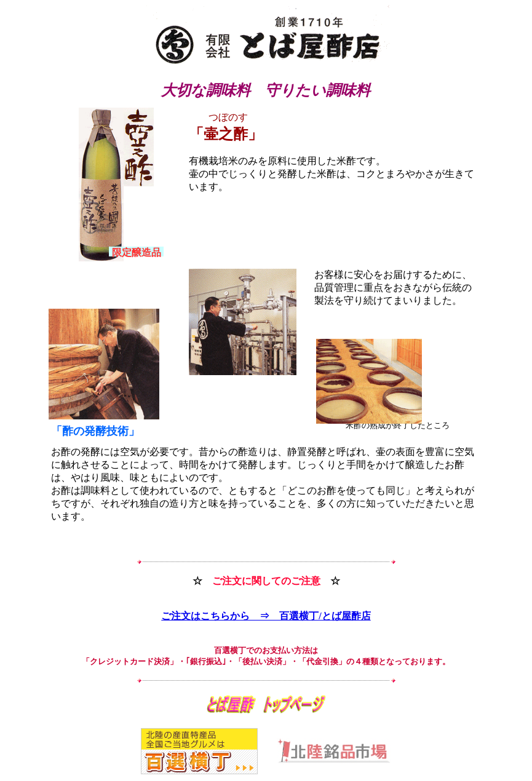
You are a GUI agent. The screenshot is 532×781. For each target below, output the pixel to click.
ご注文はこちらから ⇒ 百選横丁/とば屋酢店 (266, 616)
